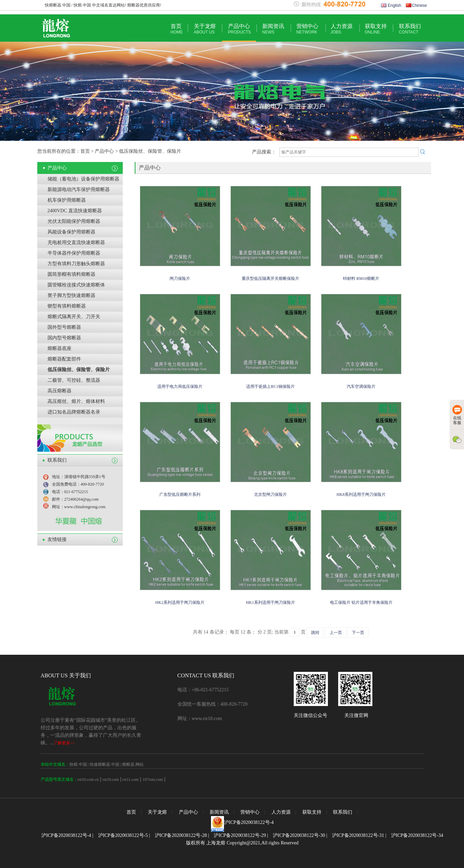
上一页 (336, 633)
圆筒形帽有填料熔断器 (71, 274)
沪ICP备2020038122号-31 (358, 835)
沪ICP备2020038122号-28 (181, 835)
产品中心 (240, 29)
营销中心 (307, 29)
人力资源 (342, 29)
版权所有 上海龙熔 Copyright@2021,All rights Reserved (242, 843)
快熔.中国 (78, 764)
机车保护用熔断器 (67, 200)
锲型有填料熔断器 (67, 306)
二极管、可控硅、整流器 (74, 380)
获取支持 (376, 29)
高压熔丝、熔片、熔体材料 (76, 401)
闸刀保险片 (180, 279)
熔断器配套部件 (64, 359)
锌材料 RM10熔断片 (361, 279)
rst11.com (130, 779)
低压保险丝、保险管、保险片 (79, 370)
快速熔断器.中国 (104, 764)
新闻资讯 (273, 29)
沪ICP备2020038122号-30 (299, 835)
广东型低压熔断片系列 (180, 494)
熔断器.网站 (133, 764)
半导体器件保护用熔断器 (74, 253)
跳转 (315, 633)
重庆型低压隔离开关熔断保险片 (270, 279)
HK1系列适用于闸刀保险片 (270, 602)
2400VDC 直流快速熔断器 (75, 211)
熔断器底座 (59, 348)
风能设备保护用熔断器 (71, 232)
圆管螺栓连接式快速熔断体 (76, 285)
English (391, 5)
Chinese (416, 5)
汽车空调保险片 (361, 386)
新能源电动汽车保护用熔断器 (79, 189)
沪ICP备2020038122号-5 (123, 835)
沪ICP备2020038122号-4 (249, 822)
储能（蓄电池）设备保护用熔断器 (83, 179)
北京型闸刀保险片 (270, 494)
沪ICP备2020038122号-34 (417, 835)
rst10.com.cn (88, 779)
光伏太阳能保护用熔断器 (74, 221)
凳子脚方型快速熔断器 (71, 295)
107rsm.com (153, 779)
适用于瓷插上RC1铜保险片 (270, 386)
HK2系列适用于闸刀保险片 (180, 602)
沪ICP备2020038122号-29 (240, 835)
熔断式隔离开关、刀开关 (74, 317)
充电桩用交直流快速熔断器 (76, 242)
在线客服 (457, 415)
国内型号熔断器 (64, 338)
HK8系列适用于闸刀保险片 (361, 494)
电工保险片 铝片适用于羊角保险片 (361, 602)
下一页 (358, 633)
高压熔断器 (59, 391)
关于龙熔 (205, 29)
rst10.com (111, 779)
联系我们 (410, 29)
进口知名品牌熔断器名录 (74, 412)
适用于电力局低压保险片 (180, 386)
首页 (177, 29)
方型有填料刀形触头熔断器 (76, 264)
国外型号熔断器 (64, 327)
